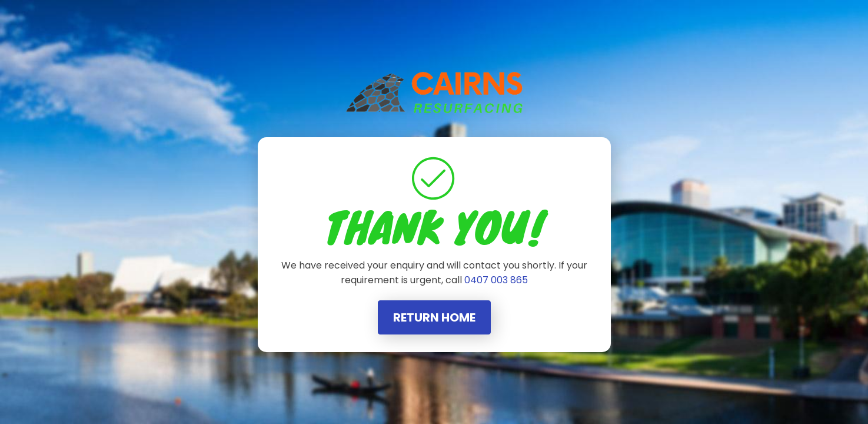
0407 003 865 (496, 280)
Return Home (434, 317)
